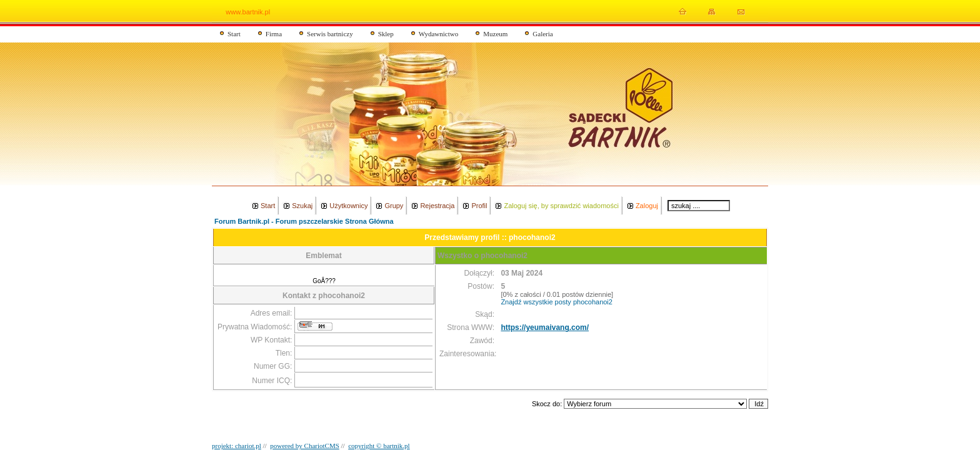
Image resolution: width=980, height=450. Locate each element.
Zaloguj (647, 206)
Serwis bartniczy (330, 34)
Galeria (542, 34)
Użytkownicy (348, 206)
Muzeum (495, 34)
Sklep (386, 34)
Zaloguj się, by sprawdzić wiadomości (561, 206)
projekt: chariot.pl (237, 446)
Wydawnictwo (439, 34)
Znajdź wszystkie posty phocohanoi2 (557, 302)
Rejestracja (437, 206)
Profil (479, 206)
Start (234, 34)
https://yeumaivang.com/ (545, 327)
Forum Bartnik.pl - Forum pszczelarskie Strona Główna (304, 221)
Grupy (394, 206)
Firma (274, 34)
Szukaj (302, 206)
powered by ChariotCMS (305, 446)
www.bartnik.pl (248, 12)
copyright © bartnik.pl (379, 446)
